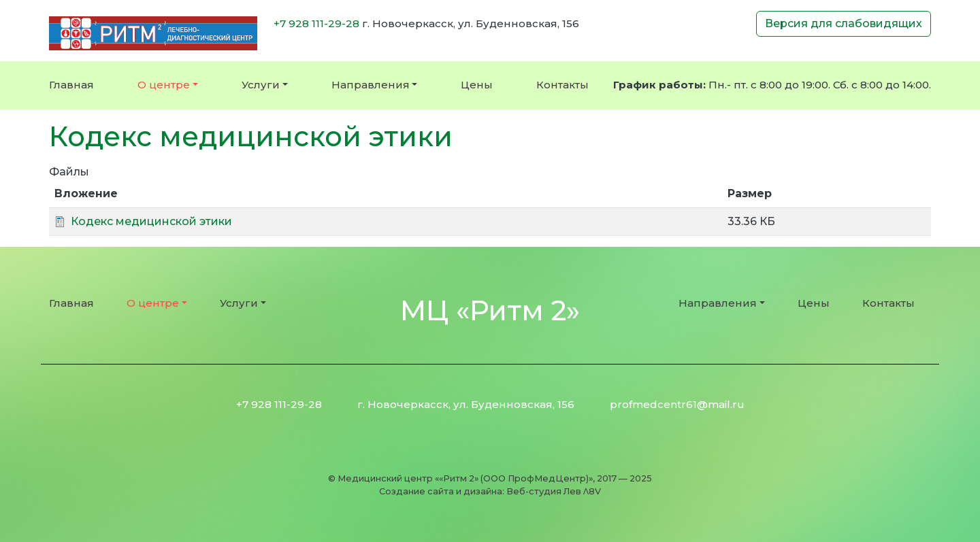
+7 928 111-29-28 (316, 23)
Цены (477, 85)
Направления (371, 85)
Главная (71, 85)
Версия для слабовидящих (844, 23)
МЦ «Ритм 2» (490, 310)
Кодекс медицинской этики (151, 221)
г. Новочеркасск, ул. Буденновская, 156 (466, 404)
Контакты (562, 85)
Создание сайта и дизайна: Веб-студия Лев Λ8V (490, 491)
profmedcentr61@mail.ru (677, 404)
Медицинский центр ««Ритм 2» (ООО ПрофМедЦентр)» (465, 478)
